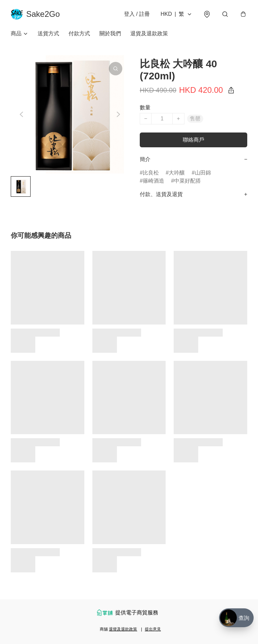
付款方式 (79, 33)
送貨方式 (48, 33)
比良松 (151, 173)
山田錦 (203, 173)
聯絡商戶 (193, 140)
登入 (137, 14)
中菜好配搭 (187, 181)
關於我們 (110, 33)
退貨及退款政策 (149, 33)
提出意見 (153, 629)
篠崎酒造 (154, 181)
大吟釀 (177, 173)
